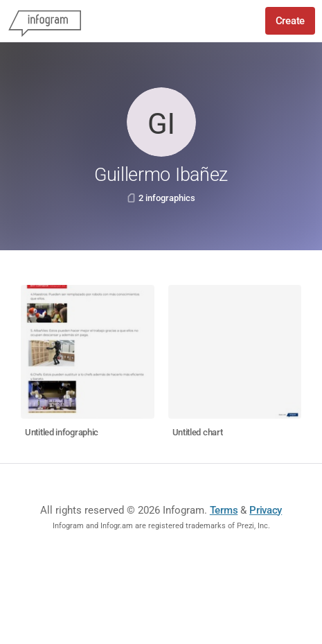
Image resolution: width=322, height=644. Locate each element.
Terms (224, 510)
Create (290, 21)
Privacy (266, 510)
